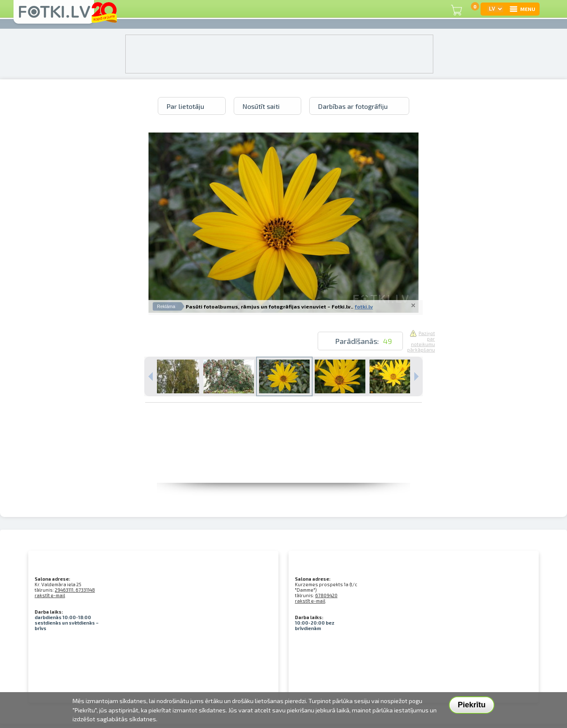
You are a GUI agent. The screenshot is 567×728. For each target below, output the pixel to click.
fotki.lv (364, 306)
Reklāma (166, 306)
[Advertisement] (283, 464)
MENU (522, 9)
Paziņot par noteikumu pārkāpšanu (421, 341)
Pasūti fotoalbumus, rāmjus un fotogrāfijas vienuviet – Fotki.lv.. (269, 306)
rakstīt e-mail (50, 595)
